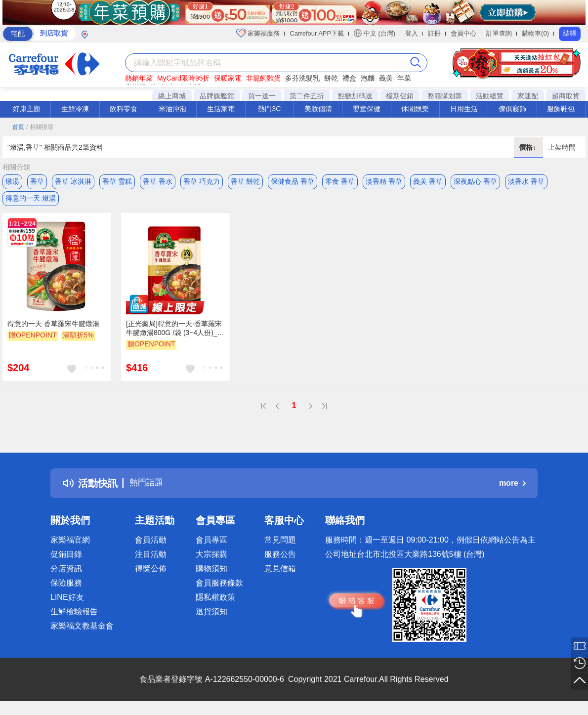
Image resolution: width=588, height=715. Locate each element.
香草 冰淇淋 (73, 181)
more (512, 489)
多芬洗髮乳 (302, 78)
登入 (412, 33)
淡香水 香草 (526, 181)
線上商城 (172, 96)
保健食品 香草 (293, 181)
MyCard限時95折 (184, 78)
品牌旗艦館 (217, 96)
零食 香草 (340, 181)
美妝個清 (318, 109)
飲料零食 (124, 109)
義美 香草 (428, 181)
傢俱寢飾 (512, 109)
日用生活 (464, 109)
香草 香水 (158, 181)
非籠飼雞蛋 (263, 78)
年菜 (404, 78)
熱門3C (269, 109)
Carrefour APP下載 (317, 33)
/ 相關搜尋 (40, 127)
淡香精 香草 (384, 181)
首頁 (18, 127)
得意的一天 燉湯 (31, 201)
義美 (386, 78)
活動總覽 (490, 96)
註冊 (434, 33)
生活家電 (221, 109)
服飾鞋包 (561, 109)
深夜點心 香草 (475, 181)
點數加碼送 (355, 96)
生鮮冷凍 (75, 109)
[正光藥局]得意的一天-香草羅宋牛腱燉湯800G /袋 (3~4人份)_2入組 (174, 335)
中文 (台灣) (375, 33)
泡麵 (368, 78)
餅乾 (331, 78)
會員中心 (463, 33)
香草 (37, 181)
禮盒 (349, 78)
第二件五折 (307, 96)
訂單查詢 (499, 33)
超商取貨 (566, 96)
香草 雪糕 (117, 181)
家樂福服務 (258, 33)
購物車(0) (535, 33)
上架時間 (562, 147)
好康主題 (27, 109)
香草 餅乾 (246, 181)
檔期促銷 (400, 96)
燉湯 (12, 181)
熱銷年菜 (139, 78)
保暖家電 (228, 78)
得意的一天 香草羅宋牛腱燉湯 (53, 330)
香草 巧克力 (202, 181)
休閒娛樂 (415, 109)
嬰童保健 (367, 109)
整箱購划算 (445, 96)
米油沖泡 (172, 109)
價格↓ (528, 147)
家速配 (528, 96)
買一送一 (262, 96)
